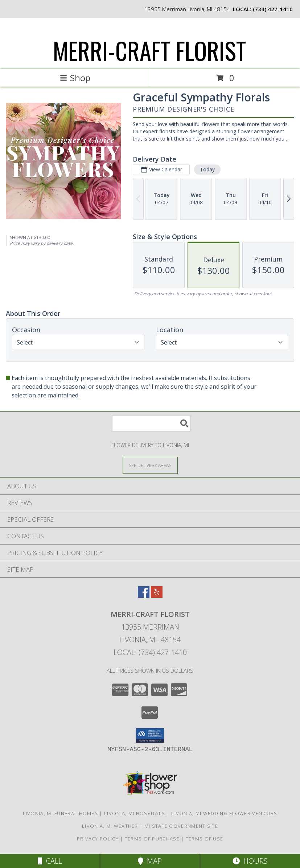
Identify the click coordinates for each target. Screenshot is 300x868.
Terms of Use (205, 839)
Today (207, 169)
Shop (75, 78)
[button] (150, 735)
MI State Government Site (181, 826)
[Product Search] (151, 423)
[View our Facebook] (144, 595)
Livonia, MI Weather (110, 826)
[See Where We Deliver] (150, 465)
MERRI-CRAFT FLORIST (149, 50)
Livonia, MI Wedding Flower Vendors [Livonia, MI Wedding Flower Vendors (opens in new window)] (224, 813)
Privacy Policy (98, 839)
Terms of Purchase (152, 839)
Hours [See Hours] (250, 861)
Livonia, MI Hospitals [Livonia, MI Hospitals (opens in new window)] (135, 813)
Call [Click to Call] (50, 861)
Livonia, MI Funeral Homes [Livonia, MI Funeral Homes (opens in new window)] (61, 813)
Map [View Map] (150, 861)
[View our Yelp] (157, 595)
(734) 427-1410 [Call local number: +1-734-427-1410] (273, 9)
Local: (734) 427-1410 (150, 652)
